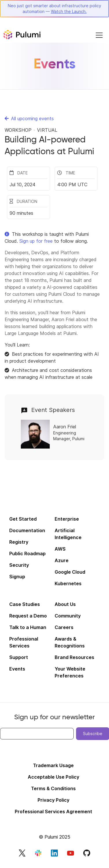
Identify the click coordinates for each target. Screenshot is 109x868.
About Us (65, 604)
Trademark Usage (53, 765)
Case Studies (25, 604)
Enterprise (67, 519)
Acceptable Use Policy (53, 777)
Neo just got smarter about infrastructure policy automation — (54, 9)
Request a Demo (28, 616)
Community (68, 616)
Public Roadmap (27, 553)
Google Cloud (70, 572)
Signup (17, 577)
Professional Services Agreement (53, 811)
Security (19, 565)
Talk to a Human (28, 627)
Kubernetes (68, 583)
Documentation (27, 530)
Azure (62, 560)
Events (17, 669)
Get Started (23, 519)
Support (19, 657)
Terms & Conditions (53, 788)
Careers (64, 627)
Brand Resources (74, 657)
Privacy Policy (53, 800)
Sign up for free (36, 241)
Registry (19, 542)
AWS (60, 549)
